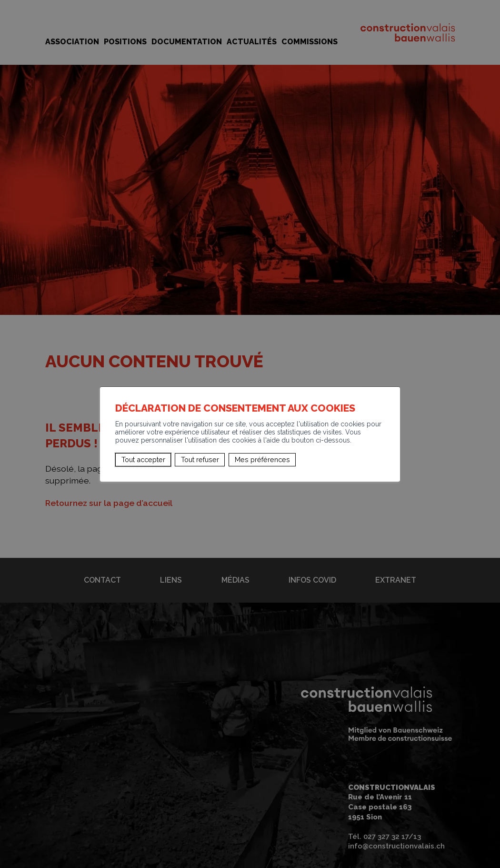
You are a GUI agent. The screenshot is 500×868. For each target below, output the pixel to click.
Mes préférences (262, 459)
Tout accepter (143, 459)
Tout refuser (200, 459)
